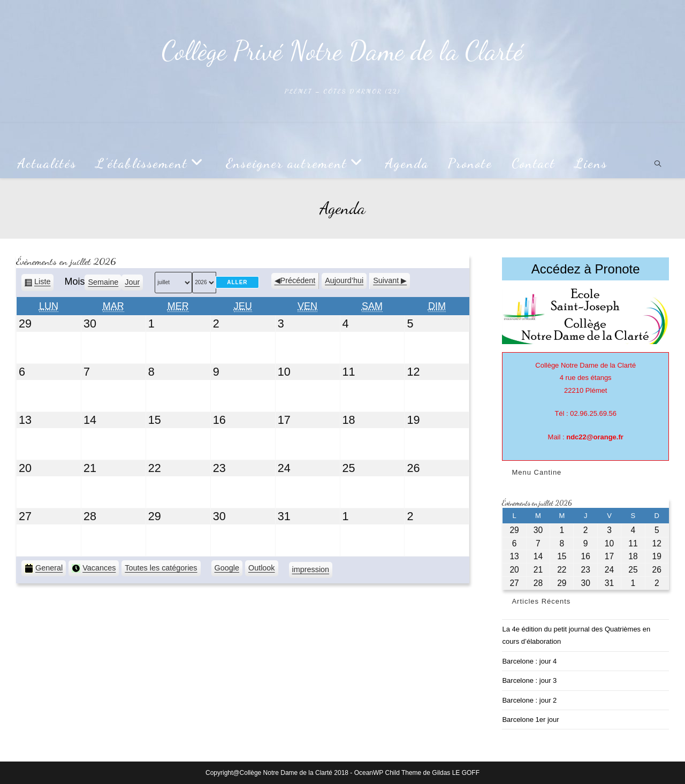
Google (227, 569)
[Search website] (658, 165)
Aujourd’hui (344, 280)
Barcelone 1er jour (530, 720)
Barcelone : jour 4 (529, 661)
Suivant (386, 280)
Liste (42, 284)
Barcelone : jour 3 (529, 680)
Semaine (103, 282)
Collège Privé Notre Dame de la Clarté (342, 51)
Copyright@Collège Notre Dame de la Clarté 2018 (277, 773)
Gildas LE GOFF (456, 773)
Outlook (262, 569)
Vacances (94, 568)
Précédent (298, 280)
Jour (132, 282)
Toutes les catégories (161, 568)
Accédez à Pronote (586, 269)
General (44, 568)
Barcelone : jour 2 (529, 700)
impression (311, 571)
